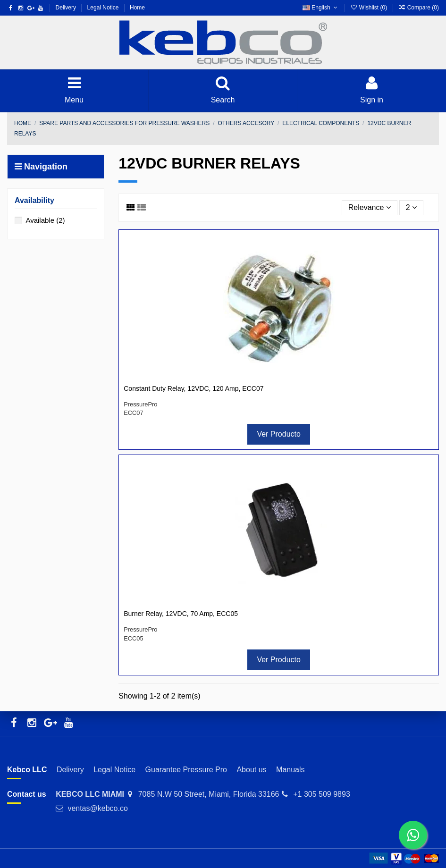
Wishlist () (369, 8)
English (321, 8)
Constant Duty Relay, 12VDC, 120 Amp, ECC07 (194, 388)
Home (137, 8)
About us (251, 770)
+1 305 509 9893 (322, 794)
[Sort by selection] (370, 208)
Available (45, 220)
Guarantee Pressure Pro (186, 770)
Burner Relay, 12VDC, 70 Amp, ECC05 (181, 614)
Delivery (67, 8)
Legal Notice (104, 8)
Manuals (290, 770)
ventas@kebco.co (97, 808)
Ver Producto (279, 434)
